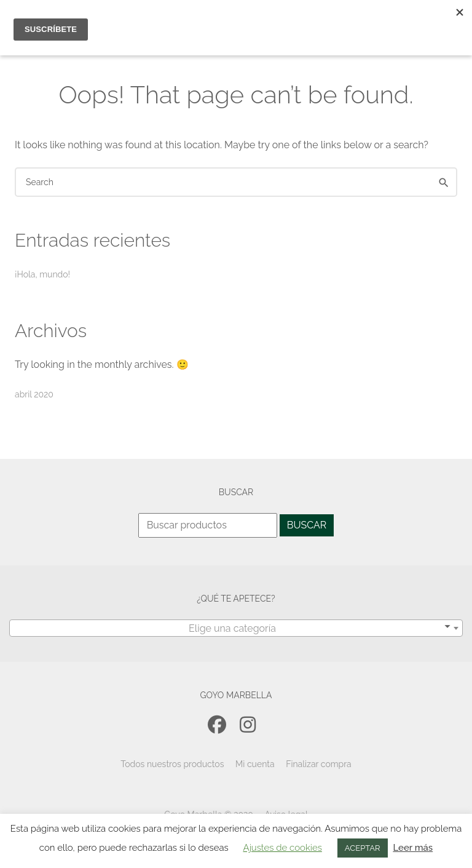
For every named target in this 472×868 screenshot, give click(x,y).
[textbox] (236, 629)
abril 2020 (34, 394)
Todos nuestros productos (172, 764)
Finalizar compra (319, 764)
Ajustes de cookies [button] (283, 848)
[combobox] (236, 628)
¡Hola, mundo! (42, 274)
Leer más (413, 848)
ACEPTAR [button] (363, 848)
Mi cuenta (255, 764)
